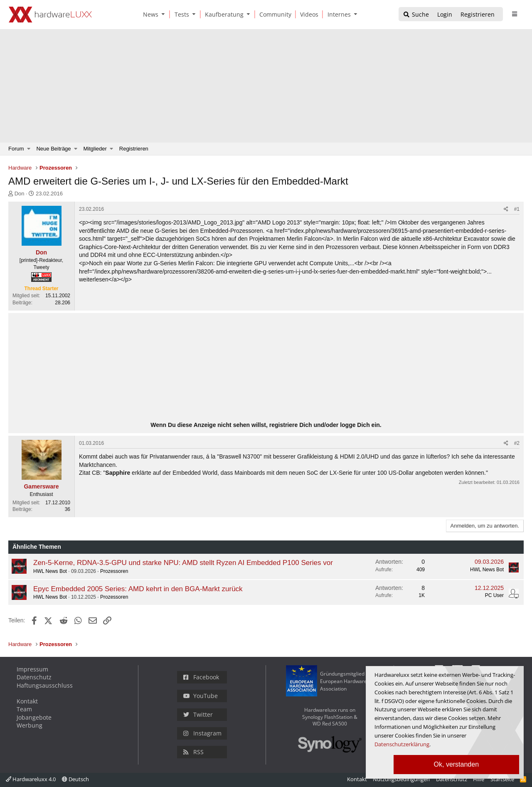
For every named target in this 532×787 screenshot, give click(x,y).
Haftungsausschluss (45, 685)
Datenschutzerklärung (402, 744)
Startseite (502, 779)
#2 (517, 443)
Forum (16, 149)
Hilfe (479, 779)
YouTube (201, 696)
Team (24, 709)
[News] (149, 14)
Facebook (201, 677)
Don (20, 194)
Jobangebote (34, 717)
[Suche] (416, 15)
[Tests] (180, 14)
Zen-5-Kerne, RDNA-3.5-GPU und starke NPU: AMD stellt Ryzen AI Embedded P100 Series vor (183, 563)
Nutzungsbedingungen (401, 779)
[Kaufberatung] (223, 14)
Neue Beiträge (53, 149)
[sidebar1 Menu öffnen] (514, 14)
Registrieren (134, 149)
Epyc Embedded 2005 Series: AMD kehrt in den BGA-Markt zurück (138, 589)
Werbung (30, 725)
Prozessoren (114, 571)
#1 (517, 209)
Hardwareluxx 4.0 (31, 779)
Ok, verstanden (457, 764)
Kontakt (27, 701)
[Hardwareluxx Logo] (50, 15)
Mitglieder (95, 149)
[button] (165, 14)
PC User (494, 595)
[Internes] (338, 14)
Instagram (202, 733)
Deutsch (75, 779)
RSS (193, 752)
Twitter (198, 714)
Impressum (32, 669)
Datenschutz (34, 677)
